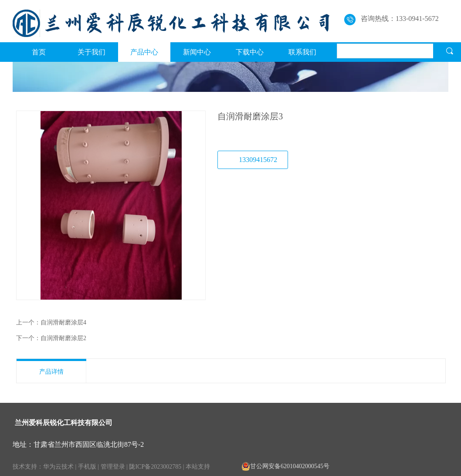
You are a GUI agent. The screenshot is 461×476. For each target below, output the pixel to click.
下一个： (28, 338)
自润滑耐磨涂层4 (63, 322)
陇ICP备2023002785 (155, 467)
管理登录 (113, 467)
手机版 (87, 467)
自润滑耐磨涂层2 (63, 338)
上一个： (28, 322)
